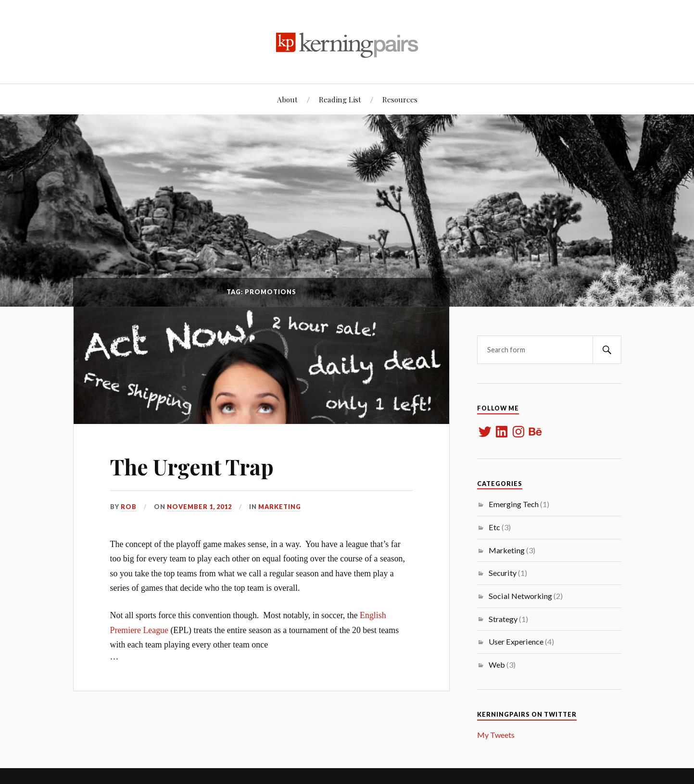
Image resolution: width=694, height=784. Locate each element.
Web (497, 665)
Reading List (340, 99)
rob (129, 507)
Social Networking (520, 596)
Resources (400, 99)
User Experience (516, 641)
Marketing (280, 507)
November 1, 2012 (199, 507)
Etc (494, 527)
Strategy (503, 619)
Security (503, 573)
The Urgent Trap (192, 467)
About (287, 99)
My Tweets (496, 735)
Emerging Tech (514, 504)
